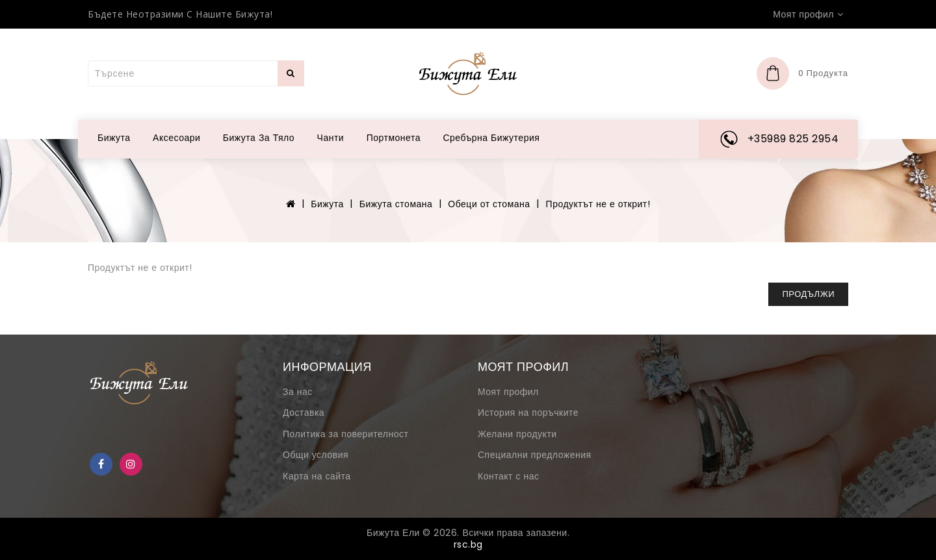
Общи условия (316, 455)
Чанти (331, 138)
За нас (298, 392)
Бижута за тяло (259, 138)
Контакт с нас (508, 476)
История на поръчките (528, 413)
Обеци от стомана (489, 204)
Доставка (304, 413)
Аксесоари (176, 138)
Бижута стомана (396, 204)
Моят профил (508, 392)
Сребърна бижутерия (491, 138)
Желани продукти (517, 434)
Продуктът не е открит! (598, 204)
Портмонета (394, 138)
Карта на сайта (317, 476)
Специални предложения (535, 455)
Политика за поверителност (345, 434)
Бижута (114, 138)
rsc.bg (468, 544)
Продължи (808, 294)
